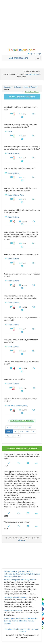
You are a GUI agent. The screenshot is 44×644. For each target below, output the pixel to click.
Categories (8, 87)
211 (8, 435)
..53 (16, 427)
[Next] (19, 435)
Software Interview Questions (14, 572)
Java (38, 574)
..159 (29, 427)
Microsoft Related (30, 87)
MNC (13, 406)
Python (23, 574)
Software (18, 87)
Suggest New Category (32, 92)
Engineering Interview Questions (15, 597)
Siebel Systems (13, 153)
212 (14, 435)
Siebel (10, 132)
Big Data (16, 574)
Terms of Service (24, 629)
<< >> (33, 74)
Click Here (22, 540)
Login (38, 54)
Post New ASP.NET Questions (22, 421)
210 (33, 431)
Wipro (22, 195)
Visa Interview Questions (13, 610)
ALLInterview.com (19, 58)
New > (9, 431)
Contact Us (22, 632)
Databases (8, 576)
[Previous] (7, 427)
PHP (28, 574)
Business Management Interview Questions (19, 580)
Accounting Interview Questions (15, 619)
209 (27, 431)
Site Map (35, 629)
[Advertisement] (22, 24)
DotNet (33, 574)
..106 (22, 427)
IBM (9, 406)
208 (21, 431)
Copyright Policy (11, 629)
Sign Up (31, 54)
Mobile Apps (17, 576)
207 (16, 431)
